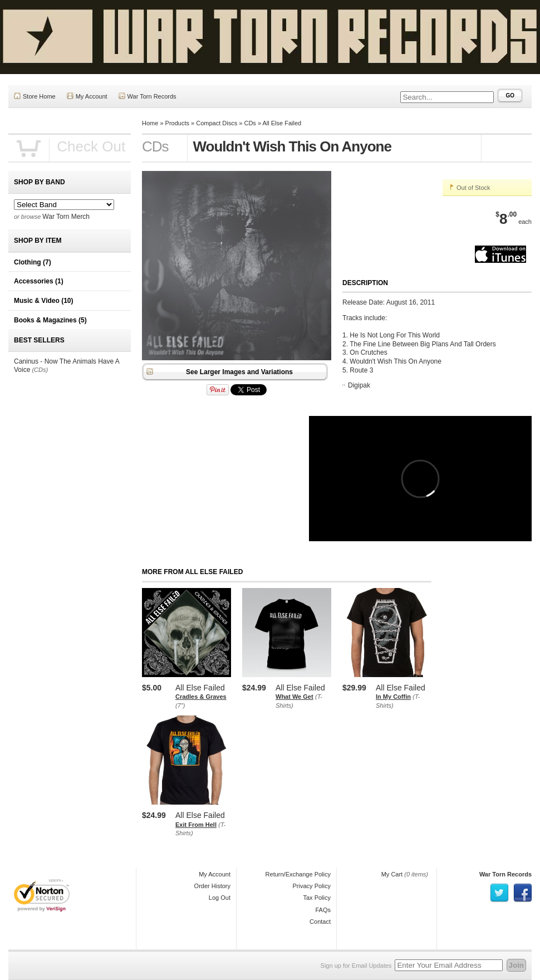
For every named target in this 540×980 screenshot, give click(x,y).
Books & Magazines (50, 320)
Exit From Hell (196, 825)
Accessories (39, 281)
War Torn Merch (66, 217)
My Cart (392, 874)
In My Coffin (393, 697)
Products (177, 123)
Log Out (220, 898)
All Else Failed (282, 123)
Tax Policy (317, 898)
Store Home (35, 96)
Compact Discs (217, 123)
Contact (320, 922)
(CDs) (40, 370)
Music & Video (43, 301)
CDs (250, 123)
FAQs (323, 910)
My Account (87, 96)
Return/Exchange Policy (298, 874)
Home (150, 123)
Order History (212, 886)
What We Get (294, 697)
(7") (180, 705)
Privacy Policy (312, 886)
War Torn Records (148, 96)
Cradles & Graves (201, 697)
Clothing (33, 262)
